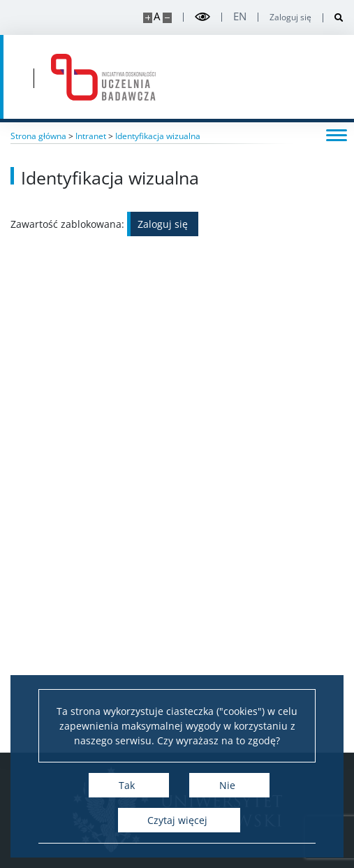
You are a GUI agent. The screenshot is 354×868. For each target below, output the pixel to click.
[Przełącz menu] (337, 134)
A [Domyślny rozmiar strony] (157, 16)
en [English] (240, 16)
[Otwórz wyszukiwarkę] (333, 18)
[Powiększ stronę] (148, 18)
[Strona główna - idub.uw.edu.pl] (103, 77)
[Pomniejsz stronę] (167, 18)
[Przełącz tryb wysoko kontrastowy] (202, 17)
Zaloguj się (290, 17)
